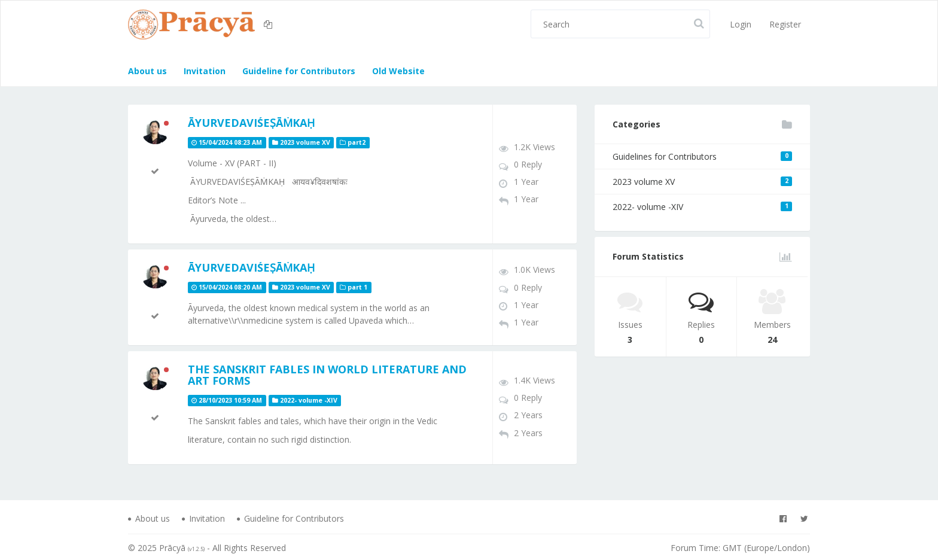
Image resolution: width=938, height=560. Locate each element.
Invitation (203, 71)
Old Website (397, 71)
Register (785, 24)
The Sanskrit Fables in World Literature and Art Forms (327, 375)
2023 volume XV (702, 182)
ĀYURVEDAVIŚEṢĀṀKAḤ (251, 123)
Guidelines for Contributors (702, 156)
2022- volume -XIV (702, 207)
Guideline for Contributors (298, 71)
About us (147, 71)
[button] (269, 25)
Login (741, 24)
